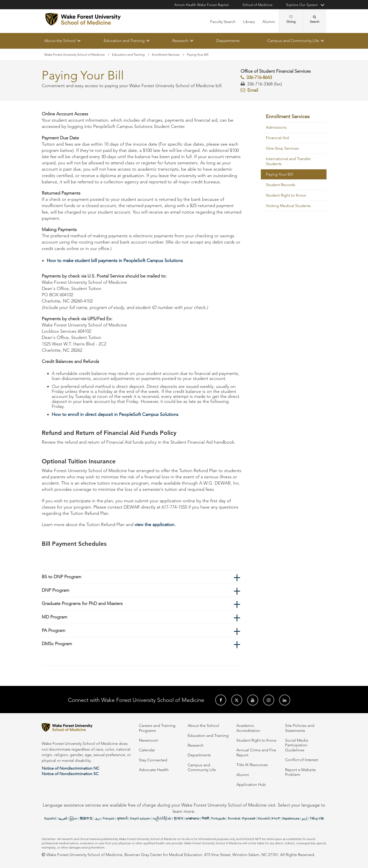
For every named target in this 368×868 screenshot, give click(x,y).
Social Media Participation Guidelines (297, 745)
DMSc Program (57, 644)
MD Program (54, 617)
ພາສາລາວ (192, 818)
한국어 (179, 818)
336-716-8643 (259, 78)
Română (234, 818)
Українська (291, 818)
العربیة (63, 818)
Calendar (147, 750)
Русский (249, 818)
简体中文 (86, 818)
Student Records (281, 185)
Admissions (276, 128)
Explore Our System (302, 5)
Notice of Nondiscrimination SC (70, 774)
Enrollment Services (166, 55)
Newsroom (149, 740)
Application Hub (251, 784)
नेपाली (205, 818)
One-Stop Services (282, 148)
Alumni (269, 22)
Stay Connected (153, 760)
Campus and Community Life (293, 41)
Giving (291, 19)
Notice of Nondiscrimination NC (70, 768)
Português (218, 818)
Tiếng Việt (317, 818)
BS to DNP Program (61, 577)
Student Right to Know (286, 195)
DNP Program (55, 590)
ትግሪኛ (276, 818)
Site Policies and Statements (300, 728)
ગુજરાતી (122, 818)
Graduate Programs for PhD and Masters (82, 604)
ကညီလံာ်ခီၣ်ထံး (162, 818)
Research (180, 41)
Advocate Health (154, 770)
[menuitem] (294, 117)
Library (249, 22)
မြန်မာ (73, 818)
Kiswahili (264, 818)
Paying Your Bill (279, 174)
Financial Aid (277, 138)
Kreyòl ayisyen (140, 818)
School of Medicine (258, 5)
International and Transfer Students (288, 161)
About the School (60, 41)
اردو (305, 818)
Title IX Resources (252, 765)
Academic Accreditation (248, 728)
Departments (228, 41)
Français (109, 818)
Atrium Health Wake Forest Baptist (201, 5)
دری (98, 818)
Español (50, 818)
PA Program (53, 630)
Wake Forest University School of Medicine (74, 55)
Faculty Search (223, 22)
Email (253, 90)
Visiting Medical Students (288, 206)
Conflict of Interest (302, 760)
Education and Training (124, 41)
